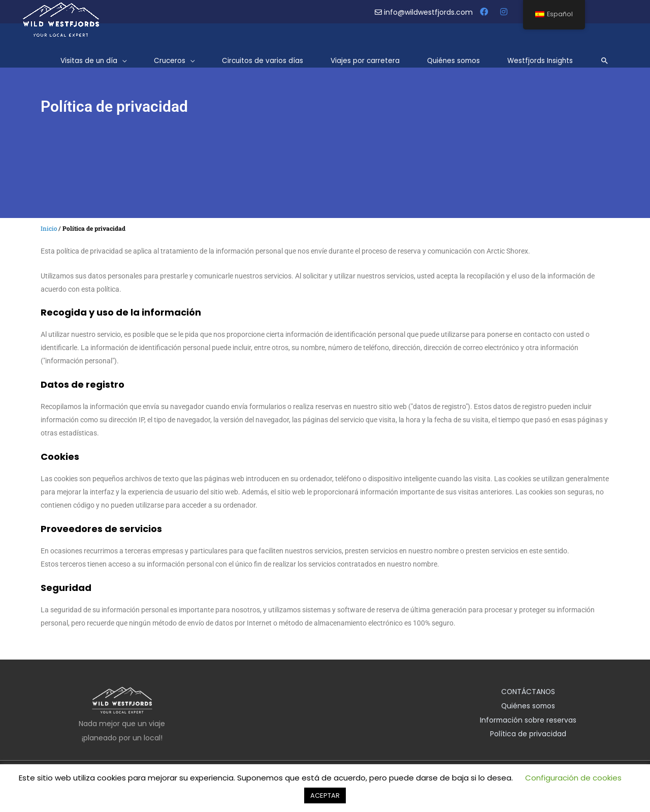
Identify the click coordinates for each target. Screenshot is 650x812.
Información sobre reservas (528, 721)
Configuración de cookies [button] (573, 778)
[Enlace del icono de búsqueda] (605, 59)
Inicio (49, 228)
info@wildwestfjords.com (425, 12)
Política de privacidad (528, 735)
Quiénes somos (528, 706)
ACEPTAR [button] (325, 795)
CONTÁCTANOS (528, 692)
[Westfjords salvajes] (61, 17)
